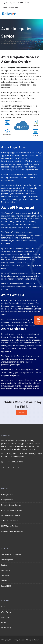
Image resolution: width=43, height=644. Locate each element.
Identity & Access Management (12, 531)
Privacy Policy (6, 628)
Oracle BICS (5, 570)
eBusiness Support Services (11, 516)
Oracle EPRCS (6, 586)
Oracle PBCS (6, 576)
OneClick (4, 565)
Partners (4, 623)
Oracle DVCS (6, 581)
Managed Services (8, 500)
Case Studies (6, 617)
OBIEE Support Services (10, 526)
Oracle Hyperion (7, 560)
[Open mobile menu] (38, 15)
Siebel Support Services (10, 521)
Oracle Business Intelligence (11, 554)
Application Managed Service (12, 510)
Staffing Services (7, 495)
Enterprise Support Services (11, 505)
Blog (3, 607)
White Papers (6, 612)
